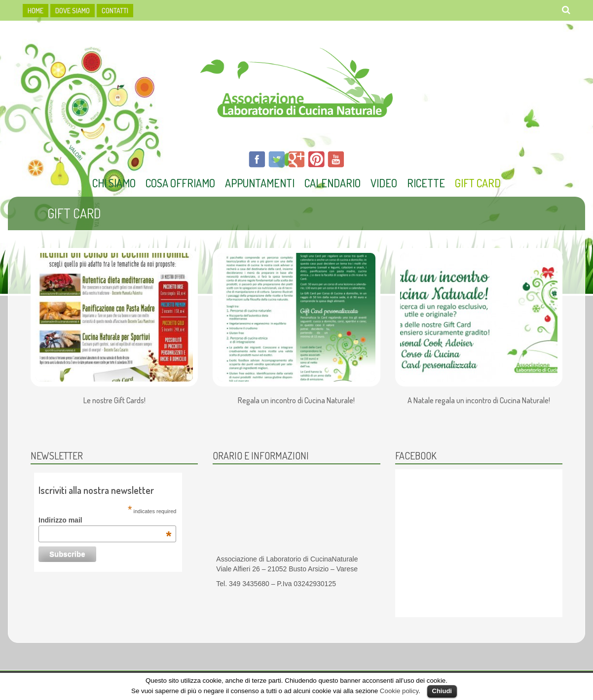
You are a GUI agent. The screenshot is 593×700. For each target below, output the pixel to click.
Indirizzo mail (105, 520)
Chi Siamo (114, 183)
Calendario (333, 183)
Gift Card (478, 183)
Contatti (115, 11)
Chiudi (442, 691)
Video (384, 183)
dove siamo (73, 11)
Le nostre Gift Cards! (114, 401)
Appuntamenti (260, 183)
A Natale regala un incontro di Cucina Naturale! (479, 401)
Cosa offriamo (180, 183)
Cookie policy (399, 691)
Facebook (416, 455)
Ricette (426, 183)
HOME (36, 11)
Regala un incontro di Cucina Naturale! (296, 401)
